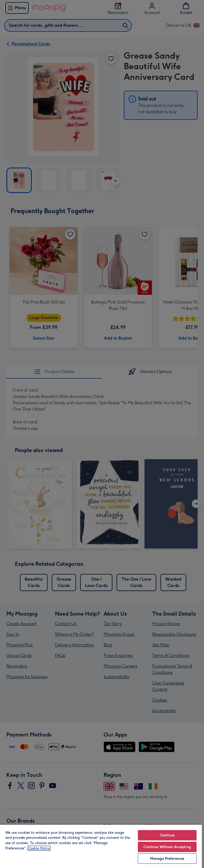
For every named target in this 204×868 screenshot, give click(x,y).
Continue (167, 835)
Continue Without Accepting (167, 847)
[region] (101, 846)
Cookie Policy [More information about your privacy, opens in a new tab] (39, 848)
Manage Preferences (167, 859)
